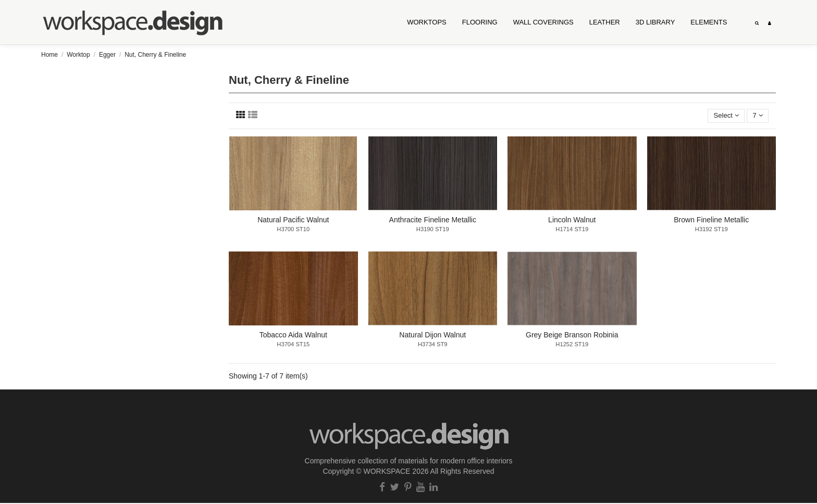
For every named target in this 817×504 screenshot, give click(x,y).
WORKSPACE (387, 472)
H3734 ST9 (433, 345)
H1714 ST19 (572, 230)
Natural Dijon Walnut (432, 336)
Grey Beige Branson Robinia (572, 336)
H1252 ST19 (572, 345)
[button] (543, 22)
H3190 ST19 (433, 230)
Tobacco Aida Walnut (293, 336)
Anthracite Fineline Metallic (433, 221)
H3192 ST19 (711, 230)
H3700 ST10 (293, 230)
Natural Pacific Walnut (293, 221)
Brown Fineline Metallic (711, 221)
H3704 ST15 (293, 345)
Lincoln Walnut (572, 221)
